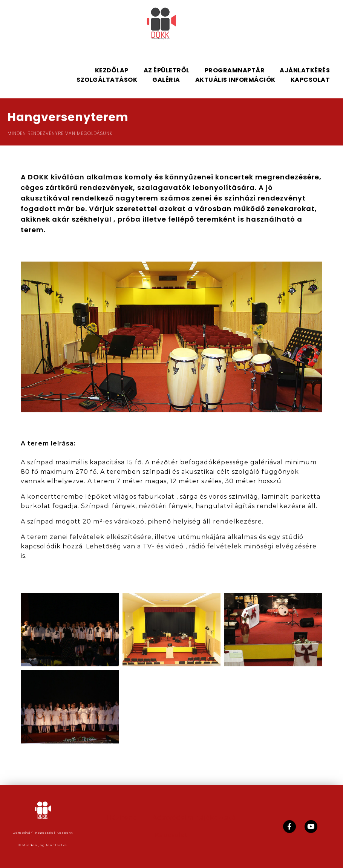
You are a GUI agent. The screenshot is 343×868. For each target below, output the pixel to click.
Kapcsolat (171, 835)
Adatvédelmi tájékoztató (194, 818)
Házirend (122, 818)
